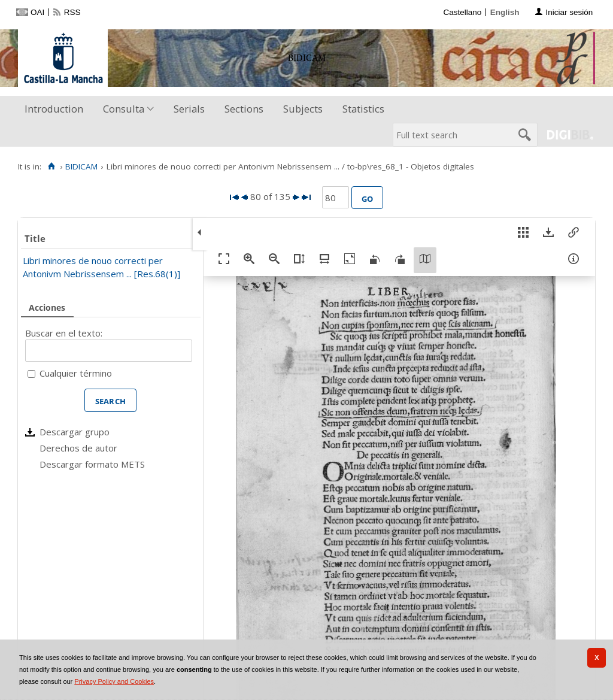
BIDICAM (81, 166)
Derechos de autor (78, 448)
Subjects (303, 109)
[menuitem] (57, 109)
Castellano (462, 12)
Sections (244, 109)
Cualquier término (76, 373)
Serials (189, 109)
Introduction (54, 109)
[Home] (51, 166)
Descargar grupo (75, 432)
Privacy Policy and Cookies (114, 681)
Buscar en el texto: (64, 333)
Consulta (124, 109)
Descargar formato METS (92, 464)
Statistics (363, 109)
